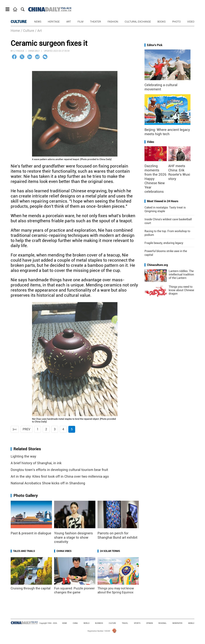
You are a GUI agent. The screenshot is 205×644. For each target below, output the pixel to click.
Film (81, 22)
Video (191, 22)
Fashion (113, 22)
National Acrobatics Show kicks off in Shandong (48, 483)
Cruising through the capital (31, 588)
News (38, 22)
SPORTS (137, 623)
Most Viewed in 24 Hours (163, 201)
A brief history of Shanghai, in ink (36, 463)
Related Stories (27, 449)
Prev (26, 429)
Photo (176, 22)
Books (162, 22)
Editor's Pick (155, 45)
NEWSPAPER (177, 623)
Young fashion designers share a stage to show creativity (73, 537)
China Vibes (64, 551)
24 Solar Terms (110, 551)
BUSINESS (99, 623)
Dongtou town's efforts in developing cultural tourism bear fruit (59, 470)
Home (15, 31)
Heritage (54, 22)
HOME (65, 623)
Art (69, 22)
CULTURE (19, 22)
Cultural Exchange (138, 22)
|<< (15, 429)
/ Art (38, 31)
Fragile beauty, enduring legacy (164, 243)
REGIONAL (163, 623)
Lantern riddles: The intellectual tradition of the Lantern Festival (181, 276)
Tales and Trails (24, 551)
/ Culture (27, 31)
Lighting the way (23, 456)
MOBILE (191, 623)
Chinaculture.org (157, 265)
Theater (95, 22)
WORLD (86, 623)
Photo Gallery (26, 496)
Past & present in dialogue (31, 533)
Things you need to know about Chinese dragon (181, 290)
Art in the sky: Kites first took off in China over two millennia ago (60, 476)
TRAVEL (125, 623)
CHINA (75, 623)
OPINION (149, 623)
